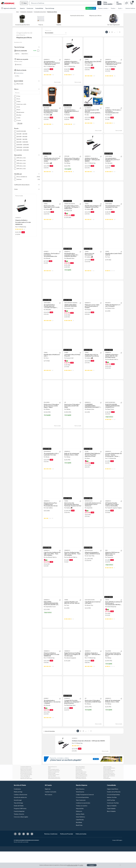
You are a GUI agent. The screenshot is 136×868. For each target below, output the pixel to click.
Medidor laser (106, 794)
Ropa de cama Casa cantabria (26, 786)
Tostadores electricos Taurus (54, 791)
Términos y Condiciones (51, 850)
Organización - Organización (26, 12)
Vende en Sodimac (130, 8)
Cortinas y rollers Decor (25, 794)
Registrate (48, 806)
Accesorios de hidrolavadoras (109, 787)
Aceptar (92, 865)
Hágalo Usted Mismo (113, 806)
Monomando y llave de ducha (81, 791)
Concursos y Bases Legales (21, 833)
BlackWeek (79, 839)
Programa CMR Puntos (20, 825)
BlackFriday (79, 842)
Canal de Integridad (19, 828)
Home (17, 12)
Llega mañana (25, 54)
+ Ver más (20, 123)
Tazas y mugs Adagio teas (25, 792)
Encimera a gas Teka (107, 786)
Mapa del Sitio (80, 825)
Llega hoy (17, 54)
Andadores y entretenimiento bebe (54, 787)
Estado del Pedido (19, 822)
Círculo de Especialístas (113, 811)
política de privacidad (72, 865)
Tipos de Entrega (50, 8)
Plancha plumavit (79, 787)
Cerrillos (17, 76)
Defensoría (79, 828)
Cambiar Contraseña (51, 808)
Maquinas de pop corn (52, 783)
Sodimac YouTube (112, 814)
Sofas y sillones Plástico (80, 783)
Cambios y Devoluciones (21, 811)
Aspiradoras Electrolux (80, 784)
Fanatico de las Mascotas (114, 808)
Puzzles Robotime (107, 795)
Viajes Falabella (111, 825)
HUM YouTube (111, 817)
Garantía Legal (18, 817)
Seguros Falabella (112, 822)
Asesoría (22, 8)
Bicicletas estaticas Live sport (26, 790)
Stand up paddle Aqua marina (81, 792)
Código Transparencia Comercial (85, 811)
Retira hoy (18, 65)
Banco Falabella (111, 828)
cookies (81, 865)
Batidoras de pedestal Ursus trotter (109, 784)
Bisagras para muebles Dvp (81, 794)
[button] (65, 3)
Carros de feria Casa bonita (81, 795)
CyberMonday (80, 836)
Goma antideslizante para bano (54, 795)
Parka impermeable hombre (81, 788)
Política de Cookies (81, 850)
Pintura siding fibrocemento (54, 786)
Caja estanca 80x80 (52, 792)
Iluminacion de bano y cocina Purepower (27, 784)
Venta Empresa (80, 808)
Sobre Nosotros (80, 806)
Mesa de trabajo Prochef (108, 788)
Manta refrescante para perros (26, 788)
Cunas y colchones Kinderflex (26, 791)
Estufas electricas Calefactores (109, 791)
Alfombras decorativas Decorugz (27, 787)
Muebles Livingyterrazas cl (81, 790)
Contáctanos (17, 806)
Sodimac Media (80, 831)
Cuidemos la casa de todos (83, 819)
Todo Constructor (81, 817)
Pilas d (49, 784)
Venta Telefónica (80, 833)
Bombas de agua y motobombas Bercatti (109, 792)
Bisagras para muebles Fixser (54, 788)
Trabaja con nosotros (82, 822)
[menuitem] (102, 8)
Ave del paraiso (79, 786)
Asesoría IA (91, 8)
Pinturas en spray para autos (109, 790)
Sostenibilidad (39, 8)
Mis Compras (49, 811)
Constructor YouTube (113, 819)
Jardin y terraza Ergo (107, 783)
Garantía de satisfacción (20, 814)
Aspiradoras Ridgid (52, 790)
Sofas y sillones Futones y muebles (54, 794)
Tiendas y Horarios (19, 831)
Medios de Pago (18, 808)
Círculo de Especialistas (82, 814)
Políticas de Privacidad (67, 850)
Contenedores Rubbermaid (26, 783)
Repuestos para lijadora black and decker (27, 795)
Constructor (30, 8)
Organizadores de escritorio (40, 12)
